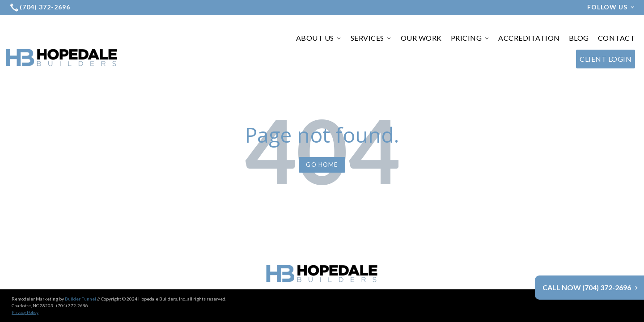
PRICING (470, 38)
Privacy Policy (25, 294)
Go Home (322, 165)
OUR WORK (421, 38)
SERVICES (371, 38)
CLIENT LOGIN (606, 59)
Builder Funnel (80, 281)
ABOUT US (319, 38)
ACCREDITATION (529, 38)
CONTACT (617, 38)
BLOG (579, 38)
